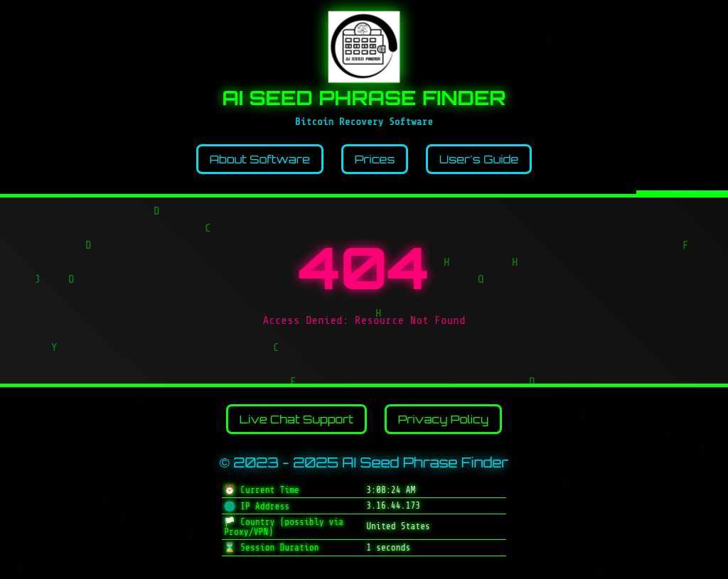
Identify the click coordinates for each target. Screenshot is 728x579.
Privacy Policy (444, 419)
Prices (375, 159)
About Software (260, 159)
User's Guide (479, 159)
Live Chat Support (296, 419)
